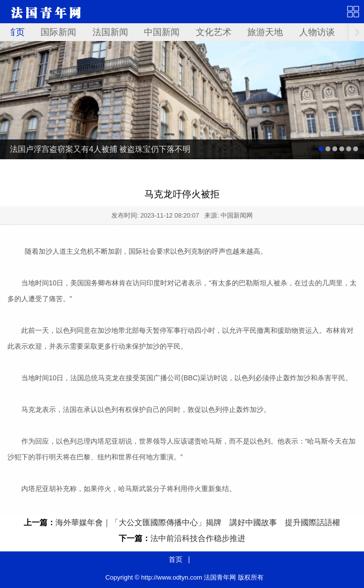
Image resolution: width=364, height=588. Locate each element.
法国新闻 (110, 32)
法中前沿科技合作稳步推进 (198, 538)
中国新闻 (162, 32)
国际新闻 (58, 32)
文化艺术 (214, 32)
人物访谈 (317, 32)
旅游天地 (265, 32)
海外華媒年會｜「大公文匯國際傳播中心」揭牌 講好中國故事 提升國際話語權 (198, 522)
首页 (16, 32)
